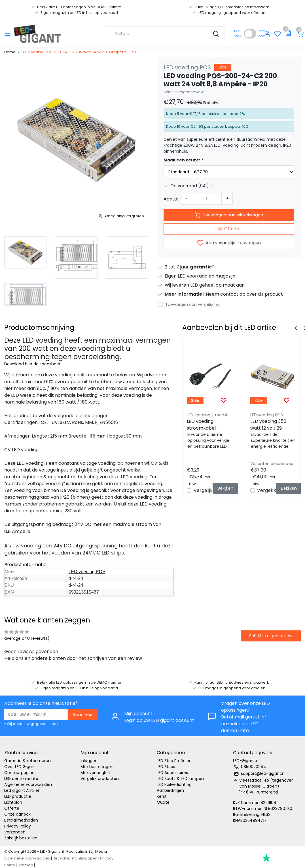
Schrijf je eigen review (184, 92)
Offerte (229, 229)
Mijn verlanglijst (95, 773)
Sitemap (25, 865)
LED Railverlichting (174, 784)
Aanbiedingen (170, 790)
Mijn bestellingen (97, 767)
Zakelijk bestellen (21, 838)
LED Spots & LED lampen (180, 779)
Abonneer (83, 715)
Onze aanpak (17, 814)
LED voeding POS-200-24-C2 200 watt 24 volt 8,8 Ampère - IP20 (80, 52)
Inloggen (89, 761)
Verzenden (15, 832)
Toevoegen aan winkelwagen (229, 215)
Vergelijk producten (100, 779)
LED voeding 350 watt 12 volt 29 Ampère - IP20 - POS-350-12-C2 (268, 425)
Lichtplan (13, 802)
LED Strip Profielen (174, 761)
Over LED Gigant (20, 767)
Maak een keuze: (183, 160)
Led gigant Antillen (22, 790)
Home (10, 52)
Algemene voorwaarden (28, 784)
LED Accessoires (172, 773)
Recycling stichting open (75, 858)
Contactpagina (19, 773)
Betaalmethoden (21, 820)
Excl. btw (238, 34)
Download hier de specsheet (32, 364)
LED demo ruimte (21, 779)
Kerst (162, 796)
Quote (163, 802)
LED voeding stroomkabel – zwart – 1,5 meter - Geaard (208, 425)
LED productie (18, 796)
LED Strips (166, 767)
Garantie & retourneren (27, 761)
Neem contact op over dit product (244, 294)
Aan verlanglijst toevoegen (229, 243)
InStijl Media (96, 851)
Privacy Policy (18, 826)
